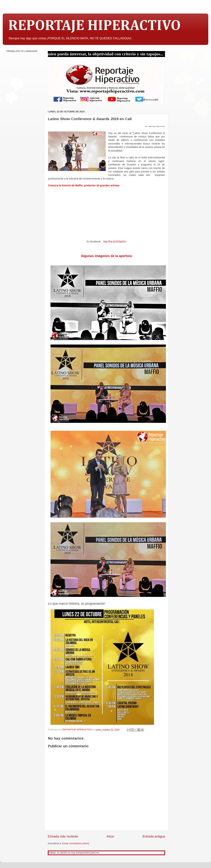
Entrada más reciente (63, 836)
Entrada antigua (154, 836)
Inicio (110, 836)
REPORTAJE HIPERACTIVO (94, 26)
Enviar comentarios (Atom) (76, 843)
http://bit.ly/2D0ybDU (115, 242)
